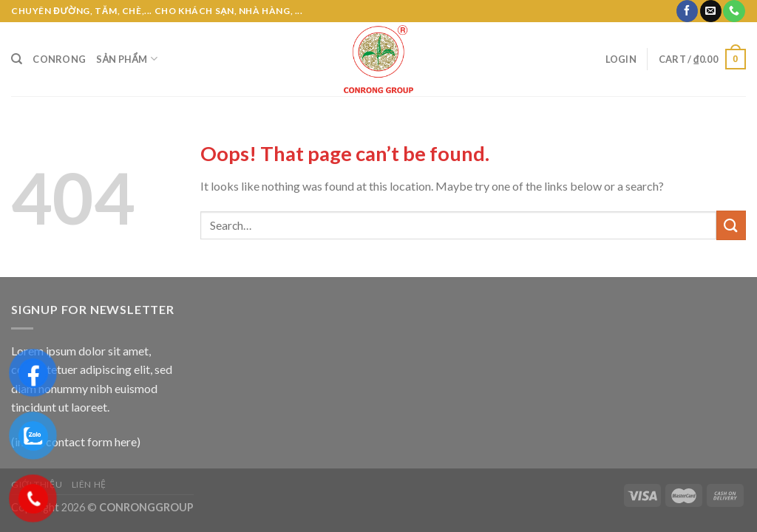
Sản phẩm (127, 59)
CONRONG (59, 59)
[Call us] (734, 11)
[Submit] (731, 225)
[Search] (17, 59)
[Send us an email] (711, 11)
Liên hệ (89, 484)
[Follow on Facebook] (687, 11)
